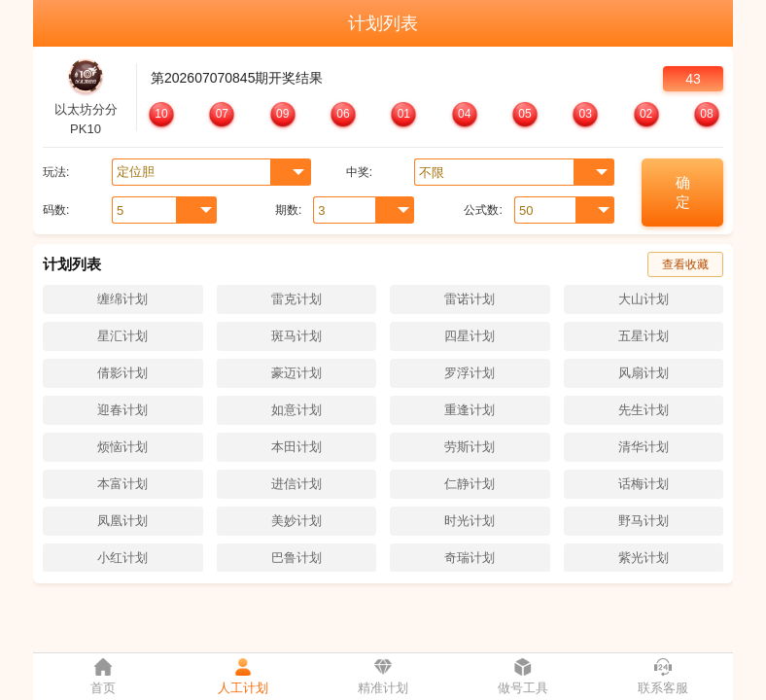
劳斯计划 (470, 447)
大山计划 (644, 299)
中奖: (359, 172)
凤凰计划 (122, 521)
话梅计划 (644, 484)
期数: (288, 210)
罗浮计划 (470, 373)
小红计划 (122, 558)
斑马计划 (296, 336)
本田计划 (296, 447)
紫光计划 (644, 558)
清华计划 (644, 447)
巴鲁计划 (296, 558)
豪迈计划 (296, 373)
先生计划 (644, 410)
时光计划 (470, 521)
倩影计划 (122, 373)
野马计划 (644, 521)
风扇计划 (644, 373)
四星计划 (470, 336)
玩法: (56, 172)
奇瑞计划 (470, 558)
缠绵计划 (122, 299)
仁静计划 (470, 484)
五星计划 (644, 336)
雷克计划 (296, 299)
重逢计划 (470, 410)
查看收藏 (685, 264)
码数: (56, 210)
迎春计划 (122, 410)
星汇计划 (122, 336)
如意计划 (296, 410)
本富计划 (122, 484)
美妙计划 (296, 521)
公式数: (483, 210)
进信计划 (296, 484)
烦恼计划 (122, 447)
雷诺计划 (470, 299)
